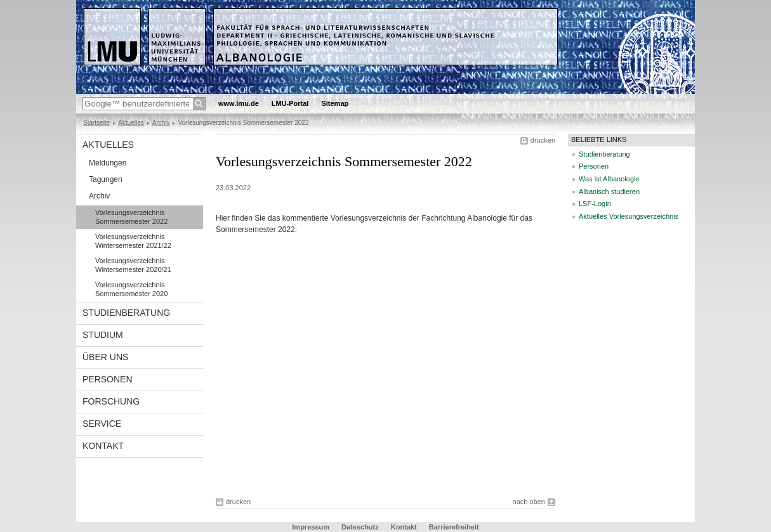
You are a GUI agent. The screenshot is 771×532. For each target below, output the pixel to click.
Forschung (111, 401)
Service (102, 424)
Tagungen (106, 179)
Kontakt (103, 446)
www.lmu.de (239, 103)
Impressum (311, 527)
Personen (108, 379)
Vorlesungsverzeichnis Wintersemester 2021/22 (133, 241)
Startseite (96, 123)
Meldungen (108, 163)
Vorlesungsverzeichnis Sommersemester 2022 (131, 217)
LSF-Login (595, 204)
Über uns (105, 357)
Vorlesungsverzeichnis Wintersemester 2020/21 (133, 265)
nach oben (529, 502)
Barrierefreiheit (454, 527)
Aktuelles (131, 123)
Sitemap (335, 103)
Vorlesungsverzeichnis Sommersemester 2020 (131, 289)
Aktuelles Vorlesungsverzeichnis (629, 216)
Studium (103, 335)
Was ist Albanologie (609, 179)
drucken (543, 140)
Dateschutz (360, 527)
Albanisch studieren (609, 191)
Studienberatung (126, 313)
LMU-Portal (290, 103)
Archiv (161, 123)
